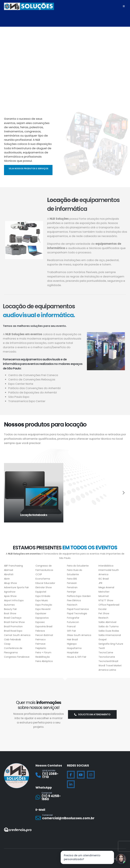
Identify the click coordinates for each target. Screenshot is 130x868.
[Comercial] (49, 797)
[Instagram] (91, 774)
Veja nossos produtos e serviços (28, 169)
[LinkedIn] (71, 784)
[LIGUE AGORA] (49, 775)
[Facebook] (71, 774)
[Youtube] (81, 774)
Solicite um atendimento (92, 714)
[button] (6, 492)
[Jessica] (121, 859)
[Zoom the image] (18, 829)
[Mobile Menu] (124, 6)
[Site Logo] (29, 6)
